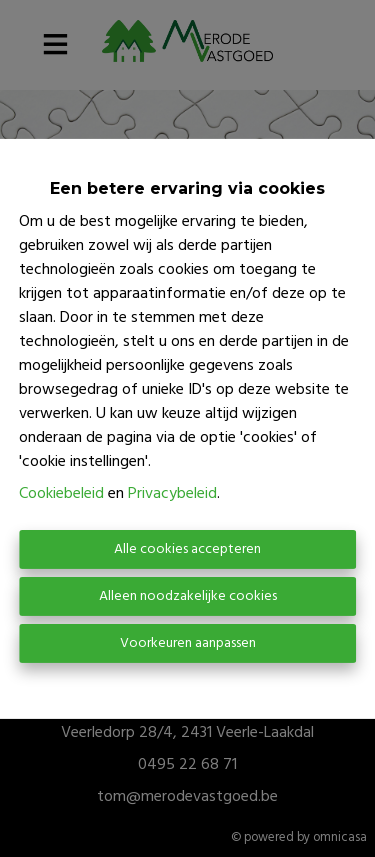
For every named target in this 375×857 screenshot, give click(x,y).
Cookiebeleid (61, 494)
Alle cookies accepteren (187, 549)
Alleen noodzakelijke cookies (188, 596)
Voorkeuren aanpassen (188, 643)
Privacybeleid (172, 494)
